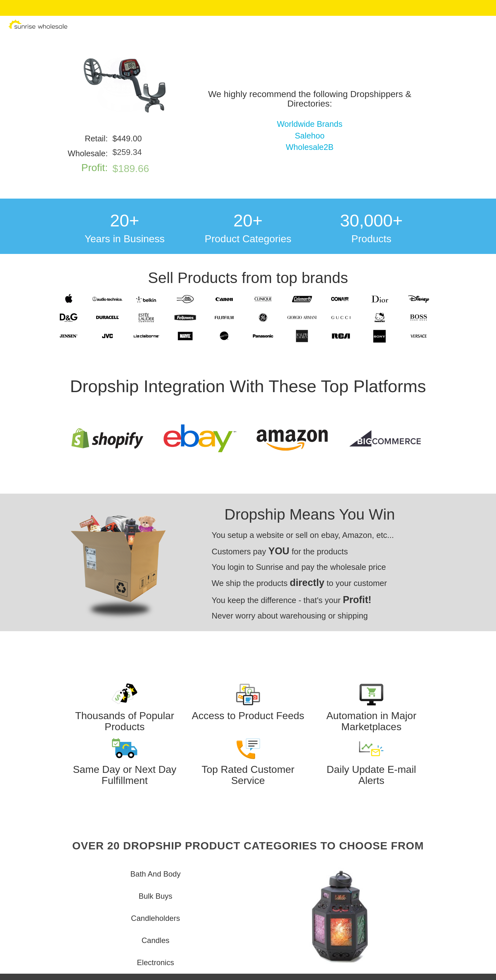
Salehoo (310, 136)
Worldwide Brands (310, 124)
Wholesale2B (310, 147)
